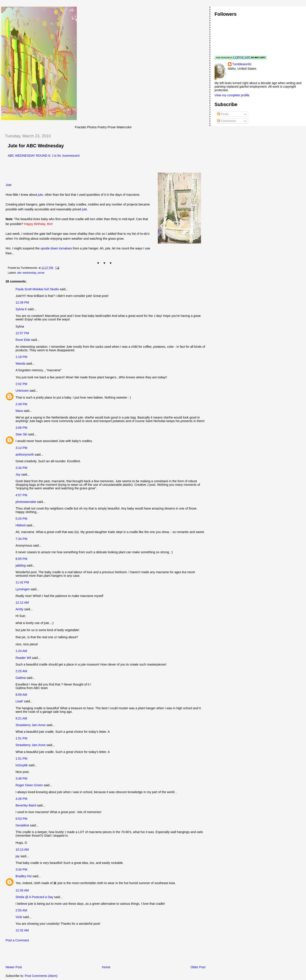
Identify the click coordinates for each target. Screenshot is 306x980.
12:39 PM (22, 302)
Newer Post (14, 967)
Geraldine (23, 825)
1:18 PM (21, 357)
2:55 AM (21, 910)
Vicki (19, 917)
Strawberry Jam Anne (31, 725)
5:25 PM (21, 519)
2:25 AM (21, 671)
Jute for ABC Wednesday (36, 146)
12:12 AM (22, 603)
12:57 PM (22, 333)
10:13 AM (22, 850)
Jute (9, 185)
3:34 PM (21, 468)
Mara (19, 411)
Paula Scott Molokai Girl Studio (37, 289)
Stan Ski (21, 434)
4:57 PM (21, 495)
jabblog (21, 565)
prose (41, 273)
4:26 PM (21, 799)
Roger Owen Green (29, 785)
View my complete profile (232, 95)
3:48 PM (21, 778)
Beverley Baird (26, 805)
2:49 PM (21, 404)
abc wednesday (27, 273)
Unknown (22, 391)
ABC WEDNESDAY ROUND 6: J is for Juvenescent (44, 156)
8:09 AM (21, 695)
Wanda (20, 364)
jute (40, 195)
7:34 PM (21, 539)
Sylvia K (21, 309)
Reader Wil (23, 658)
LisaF (19, 701)
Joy (18, 474)
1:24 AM (21, 651)
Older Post (198, 967)
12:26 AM (22, 890)
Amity (19, 609)
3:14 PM (21, 448)
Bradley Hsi (24, 876)
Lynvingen (23, 589)
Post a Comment (17, 940)
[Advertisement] (53, 955)
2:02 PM (21, 384)
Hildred (21, 525)
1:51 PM (21, 738)
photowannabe (26, 502)
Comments (227, 121)
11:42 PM (22, 582)
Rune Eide (23, 340)
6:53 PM (21, 819)
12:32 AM (22, 930)
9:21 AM (21, 718)
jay (18, 856)
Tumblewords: (242, 64)
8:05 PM (21, 559)
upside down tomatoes (56, 248)
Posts (223, 114)
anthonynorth (25, 454)
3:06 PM (21, 428)
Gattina (21, 678)
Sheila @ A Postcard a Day (34, 897)
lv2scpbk (22, 765)
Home (106, 967)
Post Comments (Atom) (41, 976)
